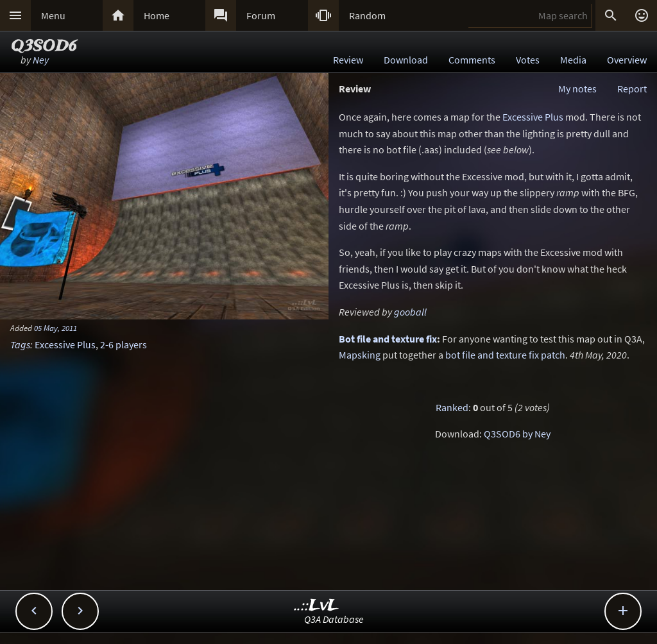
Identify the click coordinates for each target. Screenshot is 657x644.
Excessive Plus (65, 344)
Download (406, 60)
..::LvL (317, 606)
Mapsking (360, 355)
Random (367, 15)
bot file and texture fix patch (505, 355)
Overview (627, 60)
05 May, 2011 (55, 328)
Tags (20, 344)
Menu (53, 15)
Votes (528, 60)
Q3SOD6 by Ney (517, 434)
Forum (261, 15)
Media (573, 60)
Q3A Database (334, 619)
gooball (410, 312)
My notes (577, 89)
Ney (41, 60)
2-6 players (124, 344)
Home (157, 15)
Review (348, 60)
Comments (472, 60)
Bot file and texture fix (388, 339)
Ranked (452, 407)
